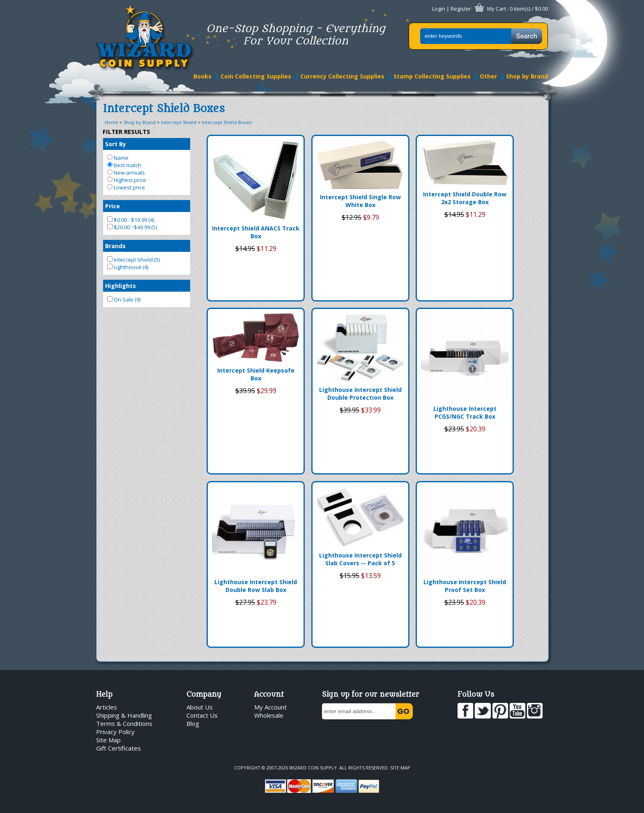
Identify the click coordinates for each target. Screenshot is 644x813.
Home (112, 122)
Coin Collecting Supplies (256, 76)
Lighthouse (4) (128, 267)
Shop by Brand (527, 76)
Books (202, 76)
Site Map (108, 740)
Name (118, 158)
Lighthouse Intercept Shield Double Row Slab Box (256, 586)
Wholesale (269, 715)
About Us (200, 707)
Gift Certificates (118, 748)
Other (488, 76)
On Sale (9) (124, 299)
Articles (107, 707)
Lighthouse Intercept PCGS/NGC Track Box (465, 412)
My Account (270, 707)
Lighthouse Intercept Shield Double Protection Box (360, 394)
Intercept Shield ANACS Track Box (256, 232)
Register (461, 9)
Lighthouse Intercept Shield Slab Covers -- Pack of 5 (360, 559)
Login (439, 9)
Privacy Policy (115, 732)
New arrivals (126, 173)
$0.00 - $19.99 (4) (131, 220)
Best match (124, 165)
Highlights (121, 286)
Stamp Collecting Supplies (432, 76)
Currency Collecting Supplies (342, 76)
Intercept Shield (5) (133, 260)
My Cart (497, 9)
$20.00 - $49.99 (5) (132, 227)
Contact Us (202, 715)
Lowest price (126, 187)
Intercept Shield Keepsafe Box (256, 374)
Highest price (127, 180)
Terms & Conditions (124, 723)
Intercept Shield (179, 122)
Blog (193, 723)
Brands (115, 246)
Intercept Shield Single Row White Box (360, 201)
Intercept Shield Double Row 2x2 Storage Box (465, 198)
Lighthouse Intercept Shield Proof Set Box (465, 586)
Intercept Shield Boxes (227, 122)
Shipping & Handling (124, 715)
